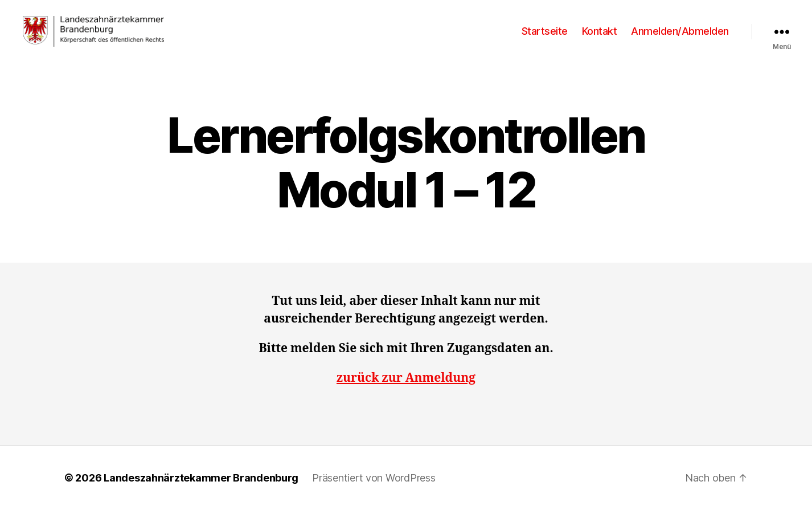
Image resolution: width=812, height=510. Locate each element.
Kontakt (600, 31)
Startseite (545, 31)
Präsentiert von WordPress (374, 478)
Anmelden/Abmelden (680, 31)
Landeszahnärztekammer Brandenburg (201, 478)
